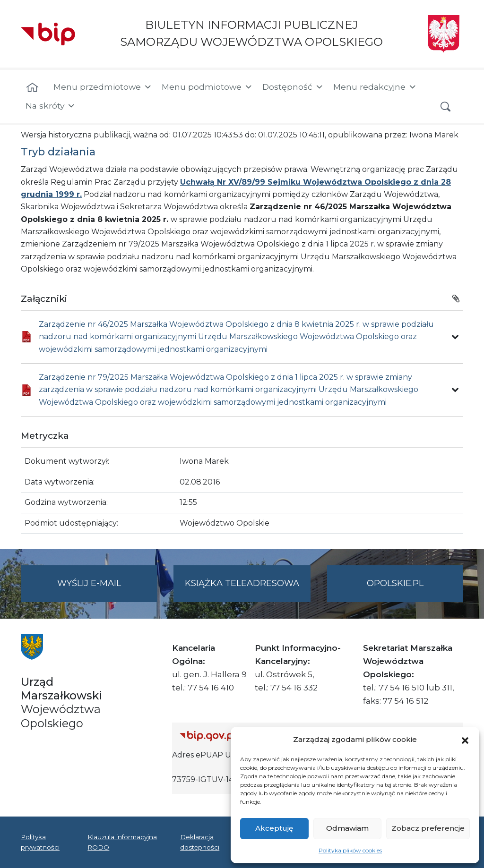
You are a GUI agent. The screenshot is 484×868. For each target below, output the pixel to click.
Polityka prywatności (40, 842)
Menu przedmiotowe (103, 87)
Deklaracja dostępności (200, 842)
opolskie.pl (395, 583)
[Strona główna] (32, 88)
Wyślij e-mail (107, 589)
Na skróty (51, 106)
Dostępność (293, 87)
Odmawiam (347, 828)
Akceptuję (274, 828)
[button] (465, 740)
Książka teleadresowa (242, 583)
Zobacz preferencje (428, 828)
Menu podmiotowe (207, 87)
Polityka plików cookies (350, 850)
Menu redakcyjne (375, 87)
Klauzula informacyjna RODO (122, 842)
